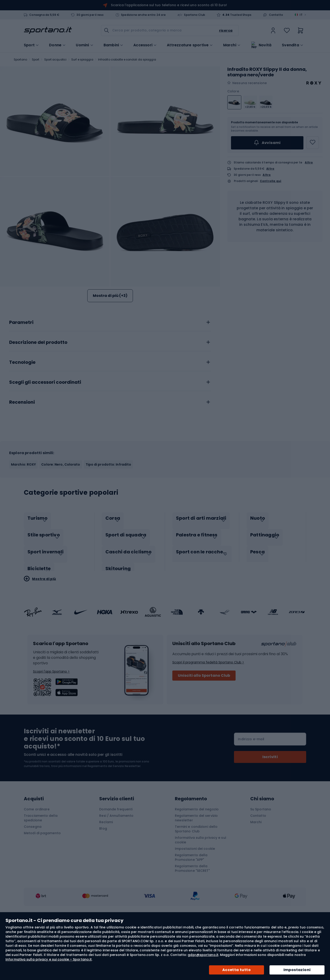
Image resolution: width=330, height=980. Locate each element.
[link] (273, 30)
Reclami (106, 870)
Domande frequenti (116, 858)
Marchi (230, 45)
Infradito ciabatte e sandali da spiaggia (127, 59)
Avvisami (267, 143)
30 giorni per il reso (90, 15)
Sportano (20, 59)
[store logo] (48, 30)
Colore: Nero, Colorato (61, 518)
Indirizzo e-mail (251, 787)
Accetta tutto (236, 970)
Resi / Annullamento (116, 864)
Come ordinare (37, 858)
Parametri (21, 376)
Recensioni (22, 455)
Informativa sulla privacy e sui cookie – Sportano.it (49, 959)
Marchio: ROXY (23, 518)
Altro (309, 162)
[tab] (110, 374)
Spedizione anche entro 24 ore (143, 15)
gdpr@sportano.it (203, 955)
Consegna (33, 875)
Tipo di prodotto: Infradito (109, 518)
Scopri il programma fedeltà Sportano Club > (208, 711)
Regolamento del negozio (197, 858)
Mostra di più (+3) (110, 296)
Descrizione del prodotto (38, 396)
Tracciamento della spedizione (41, 866)
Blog (103, 877)
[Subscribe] (270, 805)
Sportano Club (195, 15)
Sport (36, 59)
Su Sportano (261, 858)
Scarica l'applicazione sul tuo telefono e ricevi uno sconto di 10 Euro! (169, 5)
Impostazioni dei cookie (195, 897)
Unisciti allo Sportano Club (204, 724)
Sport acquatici (55, 59)
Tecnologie (22, 416)
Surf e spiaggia (82, 59)
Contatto (276, 15)
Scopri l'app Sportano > (51, 720)
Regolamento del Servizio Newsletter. (114, 814)
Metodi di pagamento (42, 881)
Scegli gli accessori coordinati (45, 436)
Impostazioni (297, 970)
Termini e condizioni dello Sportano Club (196, 877)
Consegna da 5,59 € (44, 15)
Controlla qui (271, 181)
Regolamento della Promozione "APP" (191, 906)
